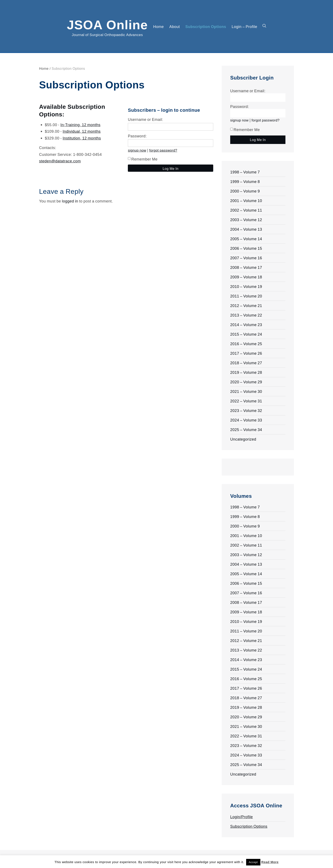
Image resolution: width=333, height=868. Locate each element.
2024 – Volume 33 (246, 420)
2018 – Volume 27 (246, 363)
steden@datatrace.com (60, 161)
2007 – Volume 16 (246, 258)
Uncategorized (243, 439)
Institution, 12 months (82, 138)
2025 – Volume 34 (246, 430)
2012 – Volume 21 (246, 306)
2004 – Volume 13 (246, 229)
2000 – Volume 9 (245, 191)
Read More (270, 862)
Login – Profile (245, 27)
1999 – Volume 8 (245, 181)
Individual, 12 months (82, 131)
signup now (137, 150)
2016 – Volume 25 (246, 344)
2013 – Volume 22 (246, 315)
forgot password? (163, 150)
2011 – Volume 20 (246, 296)
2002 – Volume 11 (246, 210)
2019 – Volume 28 (246, 372)
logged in (70, 201)
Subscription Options (206, 27)
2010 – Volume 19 (246, 286)
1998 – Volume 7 (245, 172)
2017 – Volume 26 (246, 353)
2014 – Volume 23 (246, 325)
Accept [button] (253, 862)
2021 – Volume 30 (246, 391)
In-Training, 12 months (80, 125)
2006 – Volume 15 (246, 248)
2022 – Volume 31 (246, 401)
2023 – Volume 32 (246, 410)
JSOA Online (107, 24)
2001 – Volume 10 (246, 201)
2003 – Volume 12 (246, 220)
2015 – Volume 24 (246, 334)
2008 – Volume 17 (246, 267)
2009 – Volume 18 (246, 277)
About (175, 27)
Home (158, 27)
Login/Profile (242, 817)
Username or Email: (145, 119)
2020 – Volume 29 (246, 382)
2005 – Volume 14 (246, 239)
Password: (137, 136)
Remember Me (143, 159)
